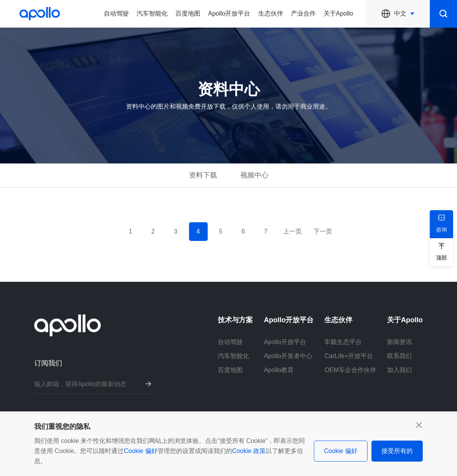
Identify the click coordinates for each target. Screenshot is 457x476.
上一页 (292, 231)
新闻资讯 (399, 342)
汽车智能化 (152, 13)
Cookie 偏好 (140, 451)
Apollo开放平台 (229, 13)
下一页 (323, 231)
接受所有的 (397, 451)
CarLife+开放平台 (349, 356)
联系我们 (399, 356)
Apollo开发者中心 (288, 356)
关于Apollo (338, 13)
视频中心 (254, 175)
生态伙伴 (271, 13)
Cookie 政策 (249, 451)
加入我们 (399, 370)
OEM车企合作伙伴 (350, 370)
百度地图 (188, 13)
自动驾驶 (116, 13)
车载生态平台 (343, 342)
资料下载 (203, 175)
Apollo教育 (278, 370)
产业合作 (303, 13)
